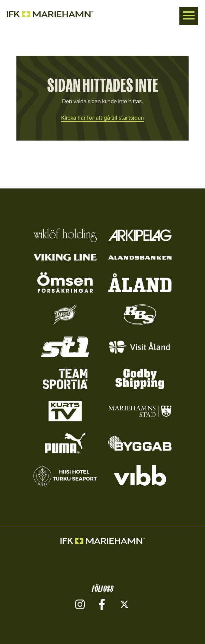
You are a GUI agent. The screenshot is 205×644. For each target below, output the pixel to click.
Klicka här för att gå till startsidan (102, 118)
